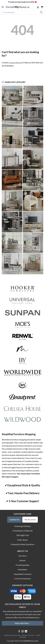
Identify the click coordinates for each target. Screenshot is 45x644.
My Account (30, 520)
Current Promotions (23, 579)
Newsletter (22, 569)
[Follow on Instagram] (22, 631)
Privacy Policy (28, 635)
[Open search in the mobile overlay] (22, 12)
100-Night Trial (22, 535)
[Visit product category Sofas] (12, 117)
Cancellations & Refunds (23, 531)
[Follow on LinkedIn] (26, 631)
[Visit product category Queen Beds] (33, 96)
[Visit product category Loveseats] (12, 180)
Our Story (23, 556)
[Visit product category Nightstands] (33, 159)
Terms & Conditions (12, 635)
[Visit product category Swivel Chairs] (12, 243)
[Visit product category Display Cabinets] (33, 243)
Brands (22, 560)
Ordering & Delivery (23, 526)
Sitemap (23, 637)
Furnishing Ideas (23, 565)
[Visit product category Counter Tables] (33, 180)
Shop (38, 635)
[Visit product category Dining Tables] (33, 117)
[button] (3, 7)
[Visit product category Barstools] (12, 222)
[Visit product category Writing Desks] (12, 264)
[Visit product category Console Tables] (12, 159)
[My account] (38, 7)
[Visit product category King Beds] (12, 96)
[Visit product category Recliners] (33, 138)
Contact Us (15, 520)
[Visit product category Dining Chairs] (12, 138)
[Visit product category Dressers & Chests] (12, 201)
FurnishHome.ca (18, 7)
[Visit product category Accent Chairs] (33, 201)
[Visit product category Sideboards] (33, 264)
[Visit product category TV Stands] (33, 222)
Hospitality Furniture (23, 574)
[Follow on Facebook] (19, 631)
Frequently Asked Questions (22, 544)
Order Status (22, 540)
